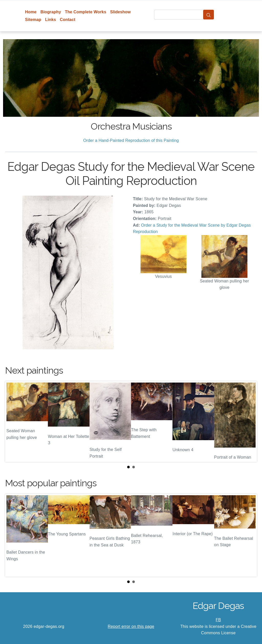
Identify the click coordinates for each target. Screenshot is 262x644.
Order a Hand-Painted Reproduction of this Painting (131, 140)
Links (51, 20)
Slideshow (120, 12)
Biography (51, 12)
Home (31, 12)
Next (249, 422)
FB (218, 620)
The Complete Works (85, 12)
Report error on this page (131, 626)
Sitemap (33, 20)
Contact (68, 20)
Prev (13, 422)
